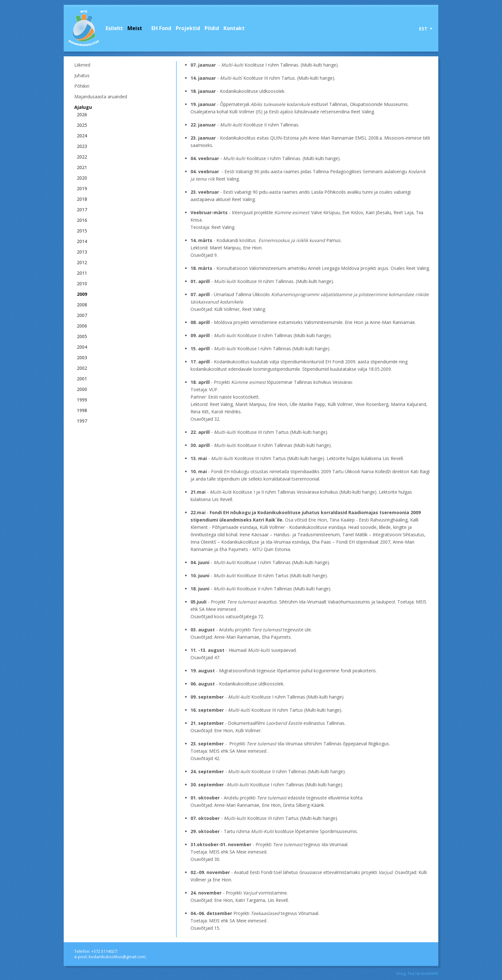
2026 (82, 114)
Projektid (188, 28)
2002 (82, 368)
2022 (82, 157)
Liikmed (82, 65)
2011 (82, 273)
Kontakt (234, 28)
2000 (82, 389)
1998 (82, 410)
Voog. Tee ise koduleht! (417, 973)
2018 (82, 199)
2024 (82, 136)
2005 (82, 336)
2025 (82, 125)
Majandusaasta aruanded (101, 97)
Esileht (114, 28)
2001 (82, 379)
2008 (82, 305)
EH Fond (161, 28)
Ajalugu (83, 107)
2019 (82, 188)
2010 (82, 283)
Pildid (212, 28)
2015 (82, 231)
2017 (82, 210)
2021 (82, 167)
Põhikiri (82, 86)
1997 (82, 421)
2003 (82, 357)
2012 (82, 262)
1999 (82, 400)
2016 (82, 220)
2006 (82, 326)
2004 (82, 347)
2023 (82, 146)
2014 (82, 241)
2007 (82, 315)
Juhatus (82, 75)
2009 (82, 294)
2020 (82, 178)
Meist (135, 28)
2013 (82, 252)
